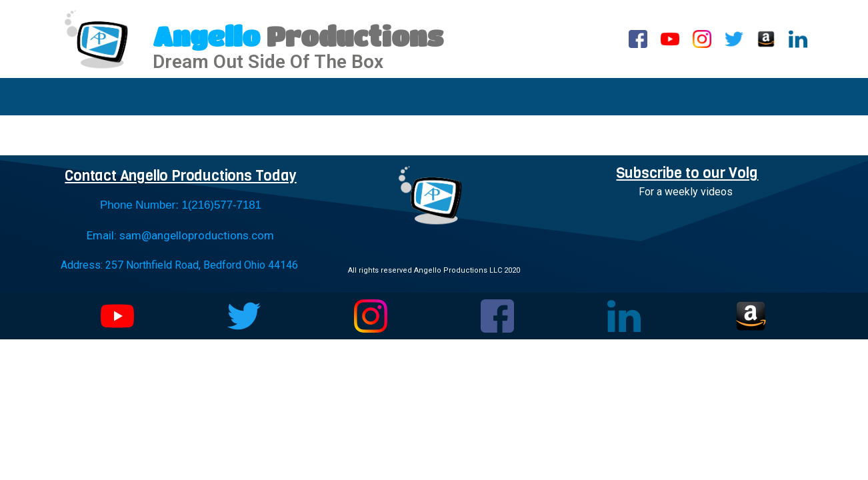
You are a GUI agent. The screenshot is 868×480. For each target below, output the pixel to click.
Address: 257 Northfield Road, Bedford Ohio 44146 (179, 265)
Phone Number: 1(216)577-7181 (181, 205)
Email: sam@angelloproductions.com (180, 235)
